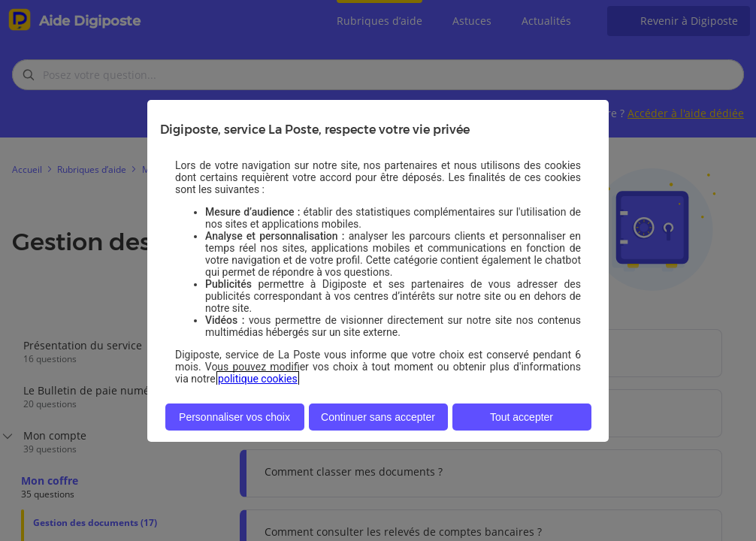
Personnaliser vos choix (234, 417)
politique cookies (258, 379)
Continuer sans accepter (378, 417)
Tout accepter (522, 417)
